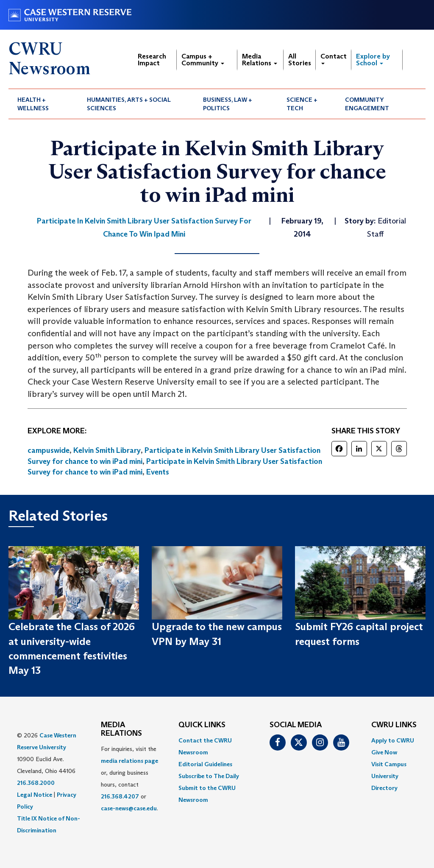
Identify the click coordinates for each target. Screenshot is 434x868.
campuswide (49, 450)
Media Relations (260, 60)
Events (158, 472)
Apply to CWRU (393, 740)
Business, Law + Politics (228, 104)
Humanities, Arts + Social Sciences (129, 104)
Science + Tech (302, 104)
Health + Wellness (33, 104)
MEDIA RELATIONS (121, 729)
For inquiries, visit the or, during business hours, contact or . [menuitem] (129, 779)
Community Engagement (367, 104)
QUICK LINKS (202, 725)
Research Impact (152, 60)
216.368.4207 (120, 796)
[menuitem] (43, 104)
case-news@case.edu (129, 808)
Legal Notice (35, 795)
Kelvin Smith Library (107, 450)
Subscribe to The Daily (209, 776)
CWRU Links (394, 725)
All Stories (300, 60)
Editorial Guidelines (205, 764)
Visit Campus (389, 764)
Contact (334, 58)
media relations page (129, 761)
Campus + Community (203, 60)
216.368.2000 (36, 783)
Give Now (384, 752)
